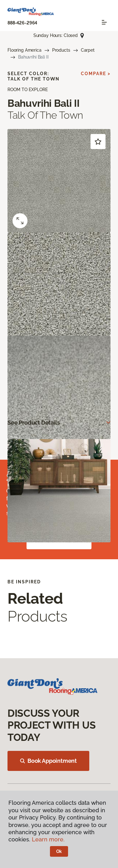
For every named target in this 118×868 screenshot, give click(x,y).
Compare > (96, 74)
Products (61, 50)
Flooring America (25, 50)
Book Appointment (48, 761)
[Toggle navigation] (104, 22)
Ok (59, 851)
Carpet (88, 50)
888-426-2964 (22, 23)
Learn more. (48, 839)
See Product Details (34, 423)
